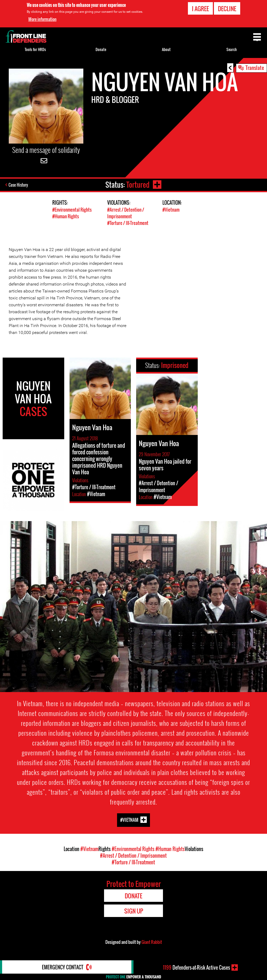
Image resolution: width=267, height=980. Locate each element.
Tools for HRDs (35, 49)
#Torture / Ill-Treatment (128, 223)
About (166, 49)
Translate (255, 68)
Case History (18, 185)
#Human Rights (66, 216)
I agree (200, 9)
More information (42, 19)
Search (232, 49)
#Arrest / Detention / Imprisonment (126, 213)
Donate (101, 49)
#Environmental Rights (72, 210)
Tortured (138, 185)
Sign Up (134, 911)
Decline (227, 9)
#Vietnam (171, 210)
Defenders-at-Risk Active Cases (197, 968)
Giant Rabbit (152, 942)
